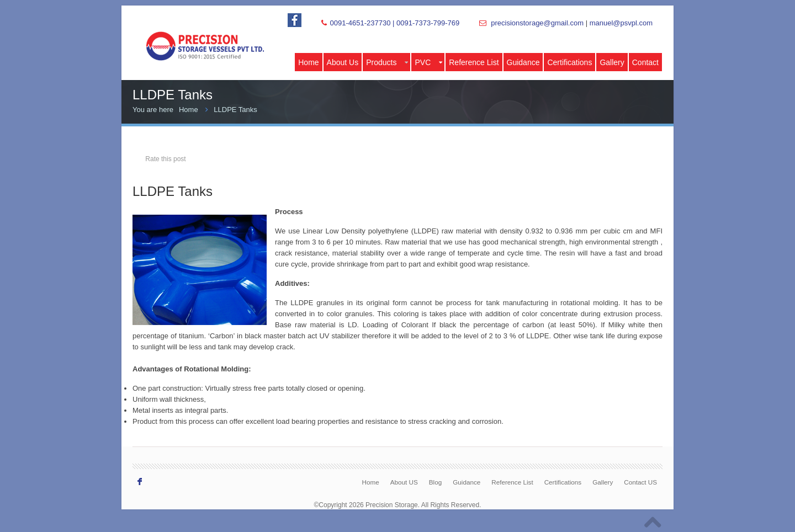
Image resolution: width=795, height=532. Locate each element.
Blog (435, 482)
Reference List (474, 62)
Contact (645, 62)
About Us (343, 62)
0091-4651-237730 (360, 23)
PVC (428, 62)
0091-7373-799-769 (428, 23)
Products (387, 62)
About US (404, 482)
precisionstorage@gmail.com (537, 23)
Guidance (523, 62)
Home (308, 62)
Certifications (569, 62)
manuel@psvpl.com (621, 23)
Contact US (640, 482)
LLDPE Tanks (235, 110)
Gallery (612, 62)
